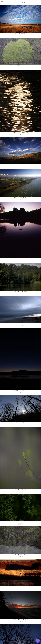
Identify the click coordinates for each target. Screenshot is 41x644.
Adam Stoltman (20, 2)
